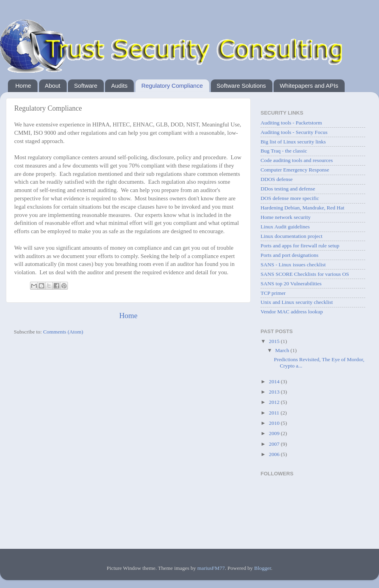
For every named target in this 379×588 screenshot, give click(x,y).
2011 (275, 413)
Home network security (286, 217)
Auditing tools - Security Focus (294, 132)
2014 (275, 382)
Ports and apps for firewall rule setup (300, 246)
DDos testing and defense (288, 189)
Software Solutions (241, 86)
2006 (275, 454)
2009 (275, 433)
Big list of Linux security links (293, 142)
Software (85, 86)
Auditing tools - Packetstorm (291, 123)
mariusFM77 (211, 568)
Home (23, 86)
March (283, 350)
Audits (119, 86)
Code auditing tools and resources (297, 160)
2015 (275, 341)
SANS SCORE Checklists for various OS (305, 274)
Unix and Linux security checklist (297, 302)
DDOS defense (277, 179)
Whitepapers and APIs (309, 86)
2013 (275, 392)
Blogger (263, 568)
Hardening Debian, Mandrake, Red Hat (302, 208)
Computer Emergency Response (295, 170)
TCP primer (273, 293)
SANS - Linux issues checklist (293, 265)
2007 (275, 444)
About (53, 86)
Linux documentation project (292, 236)
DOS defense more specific (290, 198)
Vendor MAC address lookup (292, 312)
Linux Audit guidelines (285, 227)
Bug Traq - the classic (284, 151)
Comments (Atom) (63, 332)
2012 (275, 402)
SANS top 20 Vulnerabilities (291, 284)
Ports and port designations (290, 255)
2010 (275, 423)
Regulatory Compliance (172, 86)
